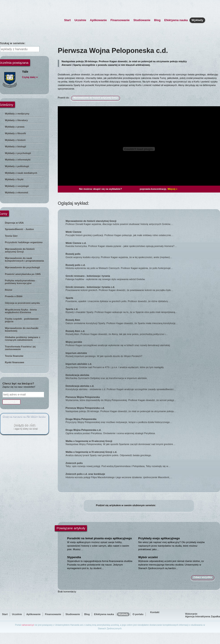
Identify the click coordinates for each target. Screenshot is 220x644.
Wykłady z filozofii (15, 133)
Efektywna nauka (176, 20)
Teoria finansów (14, 356)
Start (67, 20)
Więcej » (172, 189)
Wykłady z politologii (17, 166)
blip (169, 506)
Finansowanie (120, 20)
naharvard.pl (28, 625)
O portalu (138, 614)
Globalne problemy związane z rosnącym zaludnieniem (23, 339)
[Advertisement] (24, 505)
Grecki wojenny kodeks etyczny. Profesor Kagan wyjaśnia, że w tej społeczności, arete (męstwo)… (141, 255)
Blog (157, 20)
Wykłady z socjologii (17, 186)
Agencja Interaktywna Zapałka (203, 616)
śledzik (174, 506)
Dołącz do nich (29, 426)
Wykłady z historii (15, 140)
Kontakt (155, 612)
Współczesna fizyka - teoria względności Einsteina (21, 311)
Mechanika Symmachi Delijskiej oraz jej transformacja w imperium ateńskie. (141, 377)
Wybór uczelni (148, 557)
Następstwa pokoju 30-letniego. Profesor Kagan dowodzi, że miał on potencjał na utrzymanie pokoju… (141, 409)
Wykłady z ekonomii (16, 193)
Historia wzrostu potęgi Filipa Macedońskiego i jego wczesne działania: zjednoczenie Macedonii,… (141, 475)
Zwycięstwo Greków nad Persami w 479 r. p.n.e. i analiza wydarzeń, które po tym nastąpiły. (141, 365)
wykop (180, 506)
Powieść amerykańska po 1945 (23, 274)
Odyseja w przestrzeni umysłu (22, 303)
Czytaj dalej (30, 77)
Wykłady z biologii (15, 146)
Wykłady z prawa (15, 127)
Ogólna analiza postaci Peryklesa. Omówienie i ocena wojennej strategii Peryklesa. (141, 431)
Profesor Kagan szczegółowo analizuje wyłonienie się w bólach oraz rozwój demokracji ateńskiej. (141, 343)
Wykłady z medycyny (17, 114)
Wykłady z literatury (16, 120)
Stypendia (74, 557)
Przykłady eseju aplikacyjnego (159, 538)
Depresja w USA (14, 223)
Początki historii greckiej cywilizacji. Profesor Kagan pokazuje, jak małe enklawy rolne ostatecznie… (141, 233)
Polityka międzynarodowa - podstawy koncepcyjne (21, 282)
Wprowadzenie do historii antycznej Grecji (20, 250)
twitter (164, 506)
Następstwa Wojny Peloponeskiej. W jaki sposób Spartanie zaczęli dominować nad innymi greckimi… (141, 443)
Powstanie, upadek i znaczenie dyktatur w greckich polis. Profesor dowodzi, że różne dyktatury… (141, 299)
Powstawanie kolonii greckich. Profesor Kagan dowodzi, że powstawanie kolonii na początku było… (141, 289)
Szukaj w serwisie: (13, 43)
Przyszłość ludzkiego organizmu (24, 242)
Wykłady (197, 21)
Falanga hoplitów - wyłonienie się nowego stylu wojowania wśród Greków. (141, 277)
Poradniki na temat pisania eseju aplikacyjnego (99, 538)
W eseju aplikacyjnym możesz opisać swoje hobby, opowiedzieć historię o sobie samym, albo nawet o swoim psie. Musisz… (98, 546)
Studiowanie (142, 20)
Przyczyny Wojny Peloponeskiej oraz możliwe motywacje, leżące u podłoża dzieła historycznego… (141, 421)
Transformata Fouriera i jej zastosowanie (20, 348)
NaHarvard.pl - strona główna (27, 17)
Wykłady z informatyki (18, 160)
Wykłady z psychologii (18, 153)
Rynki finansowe (15, 362)
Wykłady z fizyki (14, 179)
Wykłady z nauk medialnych (21, 173)
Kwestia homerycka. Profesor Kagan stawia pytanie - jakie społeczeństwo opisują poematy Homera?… (141, 245)
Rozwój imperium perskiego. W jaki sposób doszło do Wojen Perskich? (141, 355)
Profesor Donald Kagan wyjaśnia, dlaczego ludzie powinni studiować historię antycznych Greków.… (141, 223)
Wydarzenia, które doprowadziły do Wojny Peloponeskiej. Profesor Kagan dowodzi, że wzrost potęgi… (141, 399)
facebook (159, 506)
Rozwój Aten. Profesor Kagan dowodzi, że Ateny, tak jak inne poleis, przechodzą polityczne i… (141, 333)
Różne (9, 290)
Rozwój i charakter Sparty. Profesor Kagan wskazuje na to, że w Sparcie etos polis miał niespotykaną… (141, 311)
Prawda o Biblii (14, 296)
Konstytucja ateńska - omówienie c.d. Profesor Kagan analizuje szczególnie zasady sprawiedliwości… (141, 387)
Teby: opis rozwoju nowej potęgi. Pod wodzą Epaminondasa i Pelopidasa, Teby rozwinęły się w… (141, 465)
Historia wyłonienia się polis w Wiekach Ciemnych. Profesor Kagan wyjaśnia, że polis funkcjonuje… (141, 267)
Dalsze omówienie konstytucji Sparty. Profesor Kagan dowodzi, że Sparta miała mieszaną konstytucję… (141, 321)
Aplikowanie (98, 20)
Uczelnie (80, 20)
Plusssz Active (131, 189)
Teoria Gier (11, 236)
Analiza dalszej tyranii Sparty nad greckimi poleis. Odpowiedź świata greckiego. (141, 453)
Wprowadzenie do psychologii (22, 267)
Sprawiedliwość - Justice (19, 229)
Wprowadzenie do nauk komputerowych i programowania (24, 259)
